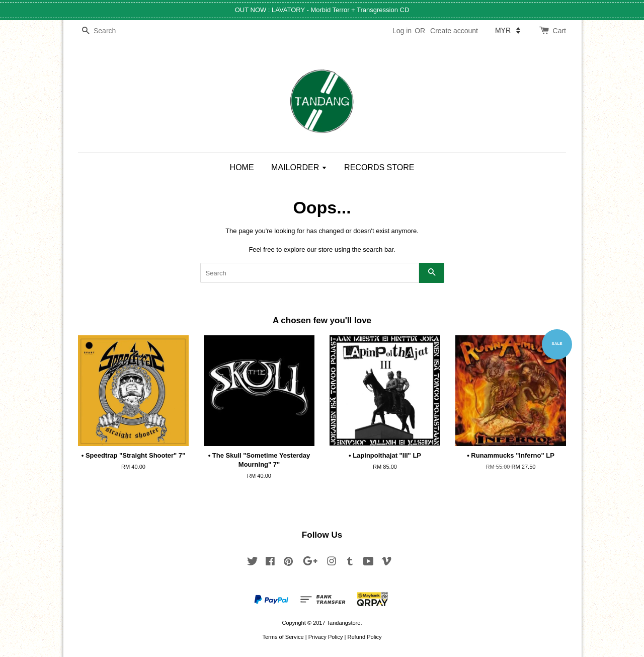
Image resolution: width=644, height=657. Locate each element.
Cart (559, 31)
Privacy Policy (326, 637)
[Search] (108, 31)
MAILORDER (299, 167)
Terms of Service (283, 637)
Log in (402, 31)
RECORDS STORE (379, 167)
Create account (454, 31)
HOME (242, 167)
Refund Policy (364, 637)
